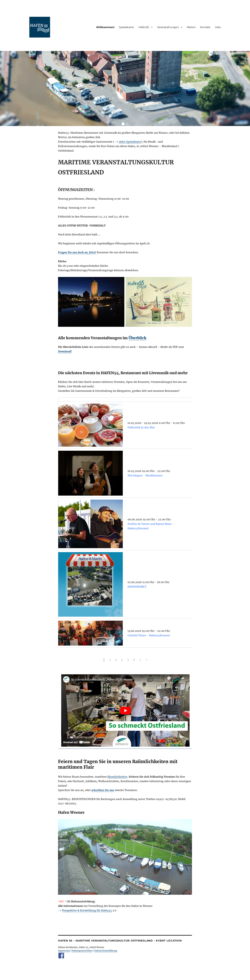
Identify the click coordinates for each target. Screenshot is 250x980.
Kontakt (205, 27)
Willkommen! (105, 27)
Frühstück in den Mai (141, 427)
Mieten (191, 27)
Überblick (137, 338)
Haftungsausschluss (82, 951)
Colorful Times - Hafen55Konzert (149, 635)
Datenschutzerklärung (106, 951)
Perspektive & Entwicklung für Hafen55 (87, 910)
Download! (65, 351)
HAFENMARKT (137, 587)
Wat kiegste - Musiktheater (145, 475)
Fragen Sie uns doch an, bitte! (77, 252)
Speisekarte (126, 27)
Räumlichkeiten (117, 777)
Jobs (218, 27)
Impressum (64, 951)
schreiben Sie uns (103, 790)
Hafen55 (144, 27)
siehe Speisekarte (130, 142)
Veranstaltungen (168, 27)
